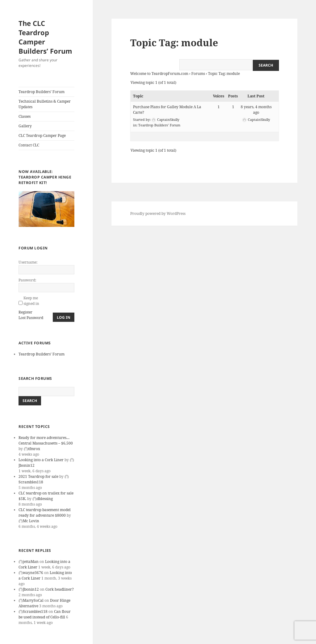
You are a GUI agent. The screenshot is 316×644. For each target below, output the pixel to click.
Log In (64, 317)
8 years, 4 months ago (256, 110)
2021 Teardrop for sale (38, 476)
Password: (27, 280)
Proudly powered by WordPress (158, 213)
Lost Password (31, 318)
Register (25, 312)
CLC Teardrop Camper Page (42, 135)
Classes (25, 116)
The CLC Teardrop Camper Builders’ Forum (45, 37)
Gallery (25, 126)
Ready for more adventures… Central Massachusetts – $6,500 (46, 440)
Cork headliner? (60, 589)
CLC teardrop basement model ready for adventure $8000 (45, 513)
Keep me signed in (31, 301)
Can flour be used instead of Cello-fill (45, 614)
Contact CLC (29, 145)
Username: (28, 262)
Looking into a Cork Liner (41, 460)
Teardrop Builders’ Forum (42, 92)
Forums (198, 74)
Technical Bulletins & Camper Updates (45, 104)
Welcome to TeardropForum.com (159, 74)
